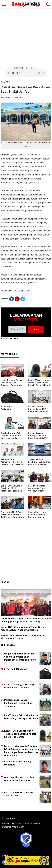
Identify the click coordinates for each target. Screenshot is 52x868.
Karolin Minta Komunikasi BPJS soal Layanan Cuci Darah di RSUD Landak (12, 463)
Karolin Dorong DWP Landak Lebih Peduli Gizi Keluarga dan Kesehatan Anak (11, 437)
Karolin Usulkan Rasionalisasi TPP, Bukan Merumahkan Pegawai (38, 410)
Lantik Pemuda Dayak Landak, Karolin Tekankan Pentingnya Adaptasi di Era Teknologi (11, 385)
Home (3, 82)
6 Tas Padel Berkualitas (6, 408)
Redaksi (6, 824)
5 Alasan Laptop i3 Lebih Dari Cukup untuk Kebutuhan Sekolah (40, 462)
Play (44, 860)
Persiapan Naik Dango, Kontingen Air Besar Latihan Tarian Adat (19, 703)
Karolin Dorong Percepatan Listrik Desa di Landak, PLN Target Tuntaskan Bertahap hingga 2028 (39, 438)
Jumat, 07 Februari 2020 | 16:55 (12, 98)
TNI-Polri (10, 82)
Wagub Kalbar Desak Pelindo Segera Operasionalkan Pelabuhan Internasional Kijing (20, 657)
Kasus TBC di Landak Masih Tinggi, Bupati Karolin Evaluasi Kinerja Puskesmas (40, 384)
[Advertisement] (26, 37)
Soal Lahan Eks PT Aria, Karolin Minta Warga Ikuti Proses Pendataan (12, 515)
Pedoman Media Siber (13, 827)
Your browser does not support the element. (26, 73)
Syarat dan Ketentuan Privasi (26, 824)
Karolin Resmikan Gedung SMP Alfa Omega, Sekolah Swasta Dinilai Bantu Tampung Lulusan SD (38, 491)
